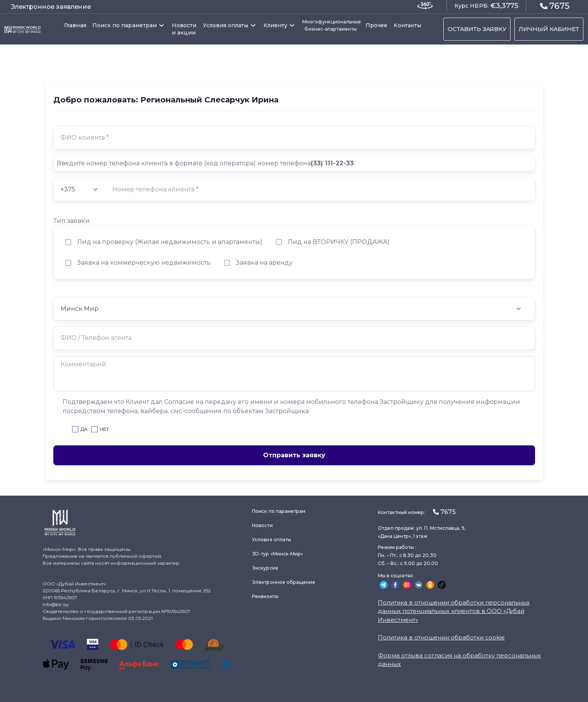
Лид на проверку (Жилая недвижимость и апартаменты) (170, 242)
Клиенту (276, 25)
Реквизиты (265, 596)
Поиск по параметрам (125, 25)
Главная (75, 25)
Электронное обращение (284, 582)
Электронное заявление (51, 7)
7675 (555, 5)
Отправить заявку (294, 455)
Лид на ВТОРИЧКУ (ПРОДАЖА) (339, 242)
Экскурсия (265, 568)
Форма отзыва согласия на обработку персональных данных (459, 660)
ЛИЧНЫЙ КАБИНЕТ (549, 29)
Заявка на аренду (264, 263)
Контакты (407, 25)
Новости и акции (184, 29)
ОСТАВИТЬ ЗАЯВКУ (477, 29)
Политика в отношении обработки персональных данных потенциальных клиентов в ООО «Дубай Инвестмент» (454, 611)
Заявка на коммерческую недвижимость (144, 263)
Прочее (376, 25)
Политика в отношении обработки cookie (441, 637)
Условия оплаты (226, 25)
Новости (262, 525)
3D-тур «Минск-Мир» (278, 554)
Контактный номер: (417, 512)
